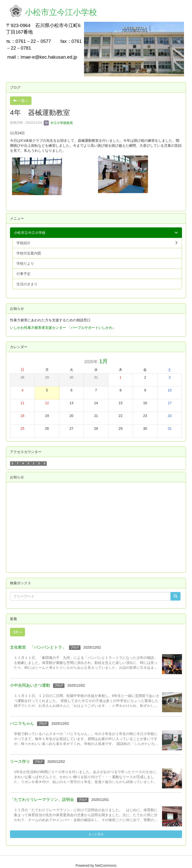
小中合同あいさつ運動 (30, 685)
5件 (17, 632)
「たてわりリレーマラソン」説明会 (42, 800)
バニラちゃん (22, 723)
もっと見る (96, 834)
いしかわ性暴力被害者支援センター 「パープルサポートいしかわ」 (63, 328)
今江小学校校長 (58, 123)
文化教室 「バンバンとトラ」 (38, 647)
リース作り (20, 761)
